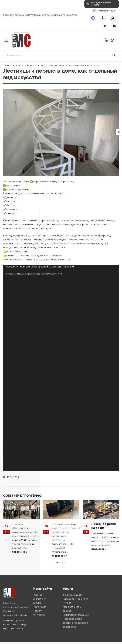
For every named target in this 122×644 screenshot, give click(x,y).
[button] (57, 562)
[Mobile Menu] (6, 40)
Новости (28, 65)
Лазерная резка (72, 619)
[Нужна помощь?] (103, 11)
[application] (61, 368)
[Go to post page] (22, 509)
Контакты (39, 615)
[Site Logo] (21, 40)
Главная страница (13, 65)
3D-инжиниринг (72, 595)
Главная (38, 595)
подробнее (20, 552)
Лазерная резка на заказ (104, 526)
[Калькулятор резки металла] (100, 4)
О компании (40, 599)
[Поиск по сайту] (114, 55)
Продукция (39, 607)
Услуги (37, 603)
